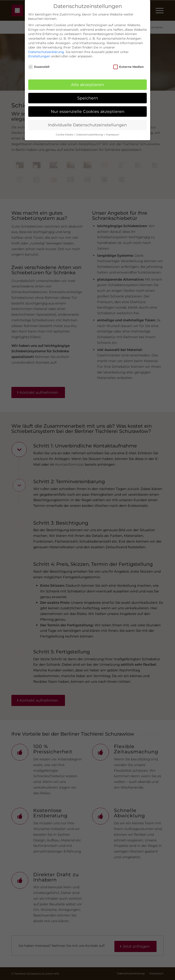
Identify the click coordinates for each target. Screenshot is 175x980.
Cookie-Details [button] (65, 135)
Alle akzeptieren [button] (88, 85)
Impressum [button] (112, 135)
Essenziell (39, 67)
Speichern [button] (88, 98)
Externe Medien (129, 67)
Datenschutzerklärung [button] (90, 135)
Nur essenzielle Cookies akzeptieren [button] (88, 111)
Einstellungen (39, 56)
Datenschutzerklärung (46, 52)
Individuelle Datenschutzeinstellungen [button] (87, 125)
